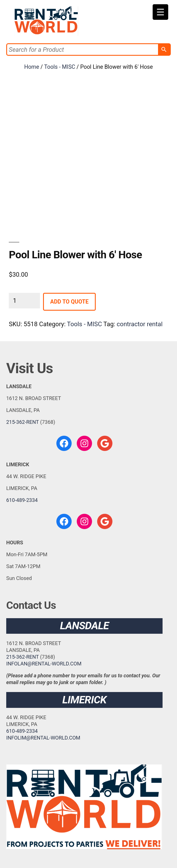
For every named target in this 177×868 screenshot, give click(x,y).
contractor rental (140, 324)
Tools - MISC (60, 67)
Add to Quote (69, 302)
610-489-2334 (22, 500)
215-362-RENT (23, 422)
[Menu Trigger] (160, 12)
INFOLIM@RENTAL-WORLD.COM (43, 738)
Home (32, 67)
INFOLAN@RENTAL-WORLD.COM (44, 664)
